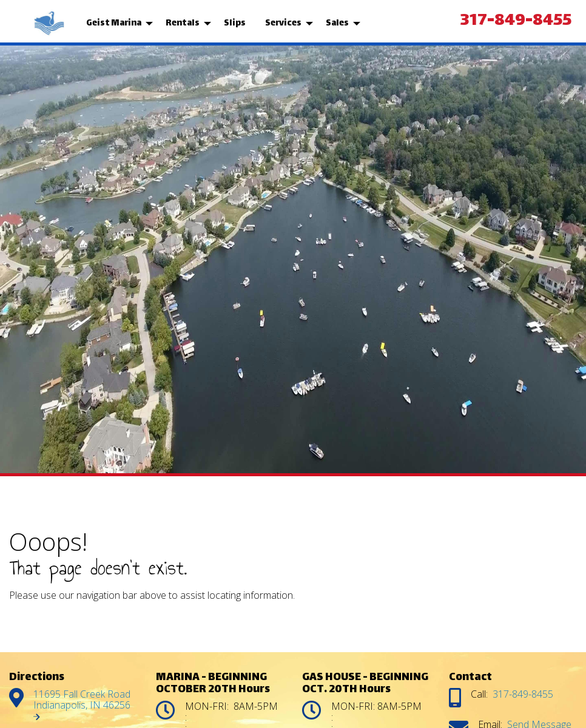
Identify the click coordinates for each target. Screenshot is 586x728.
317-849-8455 (516, 21)
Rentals (183, 23)
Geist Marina (114, 23)
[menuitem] (50, 24)
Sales (337, 23)
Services (283, 23)
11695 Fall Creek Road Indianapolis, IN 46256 (83, 704)
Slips (235, 23)
